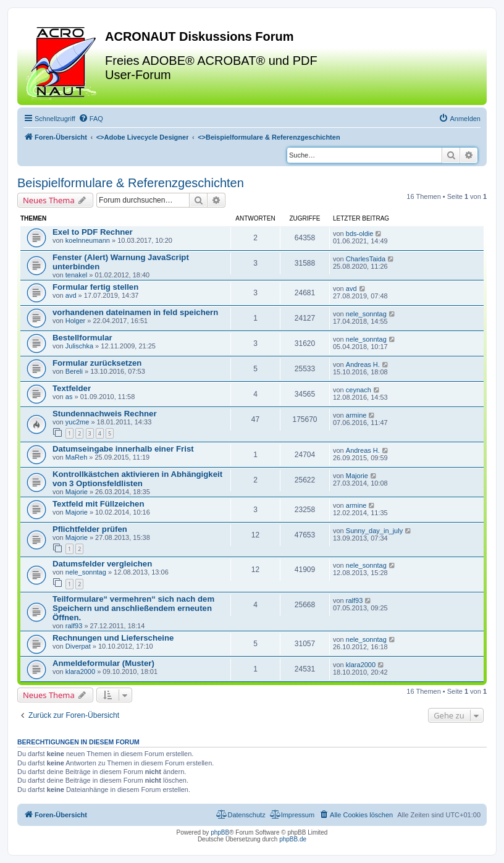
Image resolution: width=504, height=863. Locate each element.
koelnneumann (88, 240)
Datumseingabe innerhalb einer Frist (123, 449)
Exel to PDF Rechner (93, 232)
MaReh (76, 457)
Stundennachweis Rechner (105, 414)
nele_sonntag (366, 314)
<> (143, 137)
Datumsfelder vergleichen (102, 564)
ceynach (359, 390)
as (69, 397)
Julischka (79, 346)
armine (356, 415)
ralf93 (74, 626)
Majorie (77, 492)
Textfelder (72, 388)
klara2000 (80, 671)
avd (71, 295)
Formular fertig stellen (95, 287)
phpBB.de (293, 839)
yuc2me (78, 422)
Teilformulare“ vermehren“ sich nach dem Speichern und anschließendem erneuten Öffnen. (133, 608)
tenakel (76, 275)
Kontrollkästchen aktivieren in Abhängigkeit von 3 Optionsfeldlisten (137, 479)
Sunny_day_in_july (374, 531)
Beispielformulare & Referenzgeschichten (131, 183)
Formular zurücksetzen (97, 363)
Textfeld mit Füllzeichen (99, 504)
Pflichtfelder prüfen (90, 529)
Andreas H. (363, 364)
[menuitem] (91, 119)
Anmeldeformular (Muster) (103, 663)
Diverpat (78, 646)
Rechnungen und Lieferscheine (113, 638)
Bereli (74, 371)
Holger (75, 321)
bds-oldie (360, 234)
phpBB (220, 832)
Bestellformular (82, 338)
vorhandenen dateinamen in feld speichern (135, 312)
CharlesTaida (366, 259)
